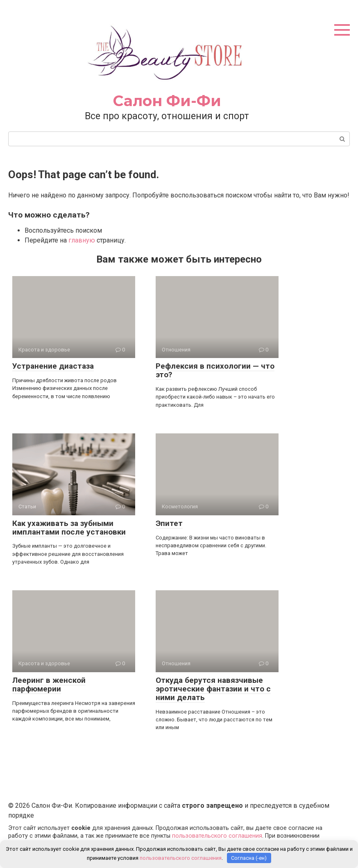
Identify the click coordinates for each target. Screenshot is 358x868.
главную (82, 240)
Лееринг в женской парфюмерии (49, 684)
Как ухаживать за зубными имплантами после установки (69, 528)
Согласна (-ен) (249, 858)
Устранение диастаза (53, 366)
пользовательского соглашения (217, 836)
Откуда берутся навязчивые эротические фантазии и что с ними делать (213, 689)
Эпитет (169, 523)
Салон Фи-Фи (167, 101)
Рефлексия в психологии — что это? (215, 370)
